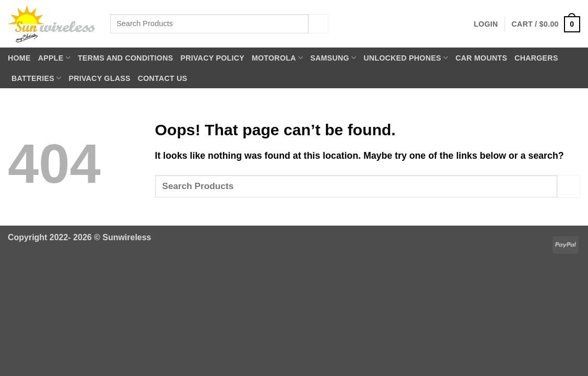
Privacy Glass (99, 78)
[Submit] (319, 24)
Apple (54, 58)
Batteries (36, 78)
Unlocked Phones (406, 58)
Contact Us (163, 78)
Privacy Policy (212, 58)
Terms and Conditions (126, 58)
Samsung (333, 58)
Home (19, 58)
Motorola (277, 58)
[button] (486, 24)
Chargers (536, 58)
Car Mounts (481, 58)
